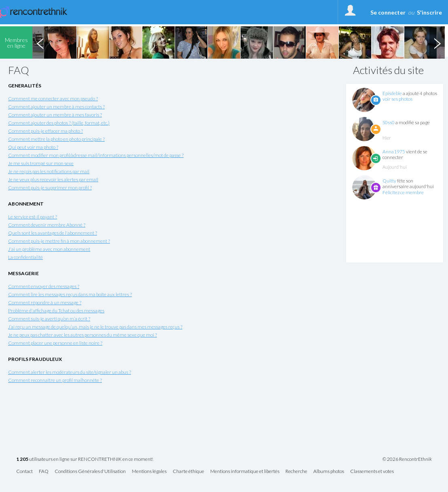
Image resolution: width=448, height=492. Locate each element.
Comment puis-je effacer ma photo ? (45, 131)
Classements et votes (372, 472)
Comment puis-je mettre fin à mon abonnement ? (59, 241)
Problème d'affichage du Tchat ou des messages (56, 311)
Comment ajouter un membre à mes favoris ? (55, 115)
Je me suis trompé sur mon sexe (41, 163)
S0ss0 (389, 122)
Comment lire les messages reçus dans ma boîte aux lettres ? (70, 294)
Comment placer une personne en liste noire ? (55, 343)
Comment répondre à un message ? (45, 302)
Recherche (296, 472)
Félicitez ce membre (403, 192)
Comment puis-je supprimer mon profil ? (50, 188)
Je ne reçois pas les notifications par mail (49, 171)
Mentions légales (149, 472)
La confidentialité (25, 257)
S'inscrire (429, 12)
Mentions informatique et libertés (245, 472)
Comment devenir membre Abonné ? (47, 225)
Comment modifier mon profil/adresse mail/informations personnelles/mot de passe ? (96, 155)
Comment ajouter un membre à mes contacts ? (56, 107)
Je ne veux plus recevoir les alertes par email (53, 179)
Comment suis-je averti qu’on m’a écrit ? (49, 319)
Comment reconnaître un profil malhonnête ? (55, 380)
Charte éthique (188, 472)
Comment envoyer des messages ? (44, 286)
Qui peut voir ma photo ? (33, 147)
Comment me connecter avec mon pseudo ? (53, 99)
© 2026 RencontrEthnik (407, 459)
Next (437, 42)
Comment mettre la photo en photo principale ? (56, 139)
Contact (24, 472)
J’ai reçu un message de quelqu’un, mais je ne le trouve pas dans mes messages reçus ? (95, 327)
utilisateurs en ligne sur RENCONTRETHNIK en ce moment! (85, 459)
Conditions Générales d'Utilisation (90, 472)
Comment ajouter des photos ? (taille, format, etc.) (59, 123)
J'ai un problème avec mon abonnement (49, 249)
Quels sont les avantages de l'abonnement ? (53, 233)
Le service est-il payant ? (33, 217)
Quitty (389, 181)
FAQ (44, 472)
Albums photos (329, 472)
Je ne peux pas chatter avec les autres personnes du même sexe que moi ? (82, 335)
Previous (40, 42)
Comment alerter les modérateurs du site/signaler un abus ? (70, 372)
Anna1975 (394, 152)
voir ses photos (397, 99)
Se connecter (388, 12)
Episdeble (392, 93)
